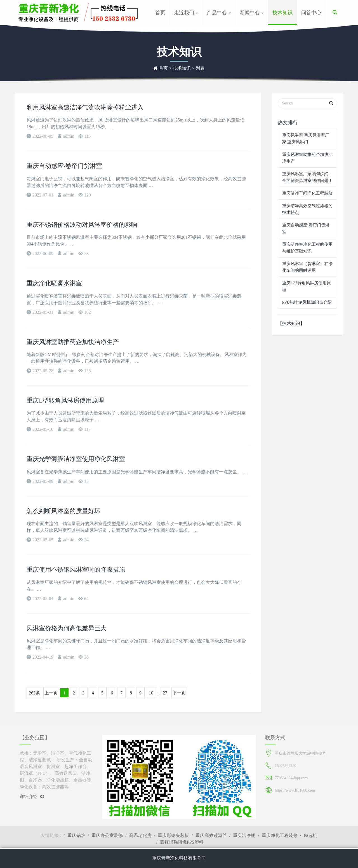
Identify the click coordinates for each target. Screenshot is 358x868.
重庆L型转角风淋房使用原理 (65, 400)
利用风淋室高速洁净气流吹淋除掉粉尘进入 (85, 107)
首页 (160, 13)
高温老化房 (140, 835)
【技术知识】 (291, 323)
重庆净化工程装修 (280, 835)
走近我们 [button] (186, 13)
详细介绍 (32, 796)
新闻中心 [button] (252, 13)
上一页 (51, 693)
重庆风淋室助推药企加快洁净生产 (73, 342)
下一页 (179, 693)
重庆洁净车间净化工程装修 (307, 193)
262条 (34, 693)
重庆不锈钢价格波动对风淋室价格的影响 (82, 225)
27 (165, 693)
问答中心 (311, 13)
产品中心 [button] (219, 13)
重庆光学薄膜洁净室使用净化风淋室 (76, 459)
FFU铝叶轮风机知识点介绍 (307, 302)
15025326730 (286, 766)
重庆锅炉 (76, 835)
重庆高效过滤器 (211, 835)
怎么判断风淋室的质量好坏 (63, 511)
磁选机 (310, 835)
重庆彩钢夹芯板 (173, 835)
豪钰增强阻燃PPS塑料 (182, 842)
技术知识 (282, 13)
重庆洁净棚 (244, 835)
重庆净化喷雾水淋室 (54, 283)
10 (151, 693)
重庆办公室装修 (107, 835)
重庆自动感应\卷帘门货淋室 (64, 166)
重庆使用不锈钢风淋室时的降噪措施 (76, 569)
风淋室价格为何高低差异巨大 (67, 628)
